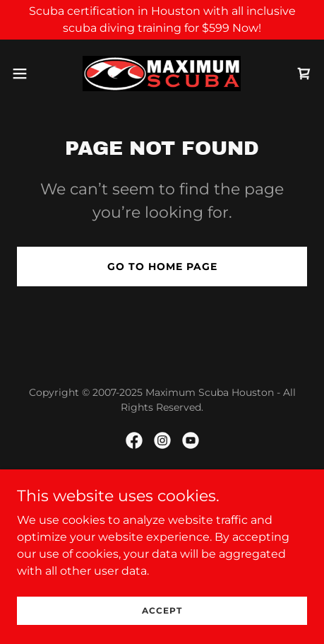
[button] (29, 74)
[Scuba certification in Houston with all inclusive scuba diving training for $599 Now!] (162, 20)
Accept (162, 610)
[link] (162, 74)
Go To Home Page (162, 267)
